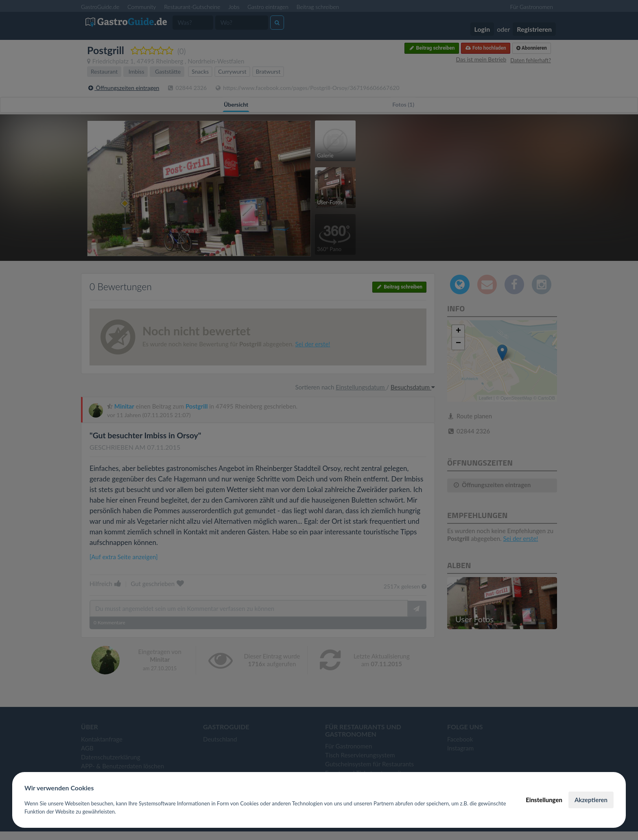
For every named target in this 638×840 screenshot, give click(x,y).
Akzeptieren (591, 800)
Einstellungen (544, 800)
